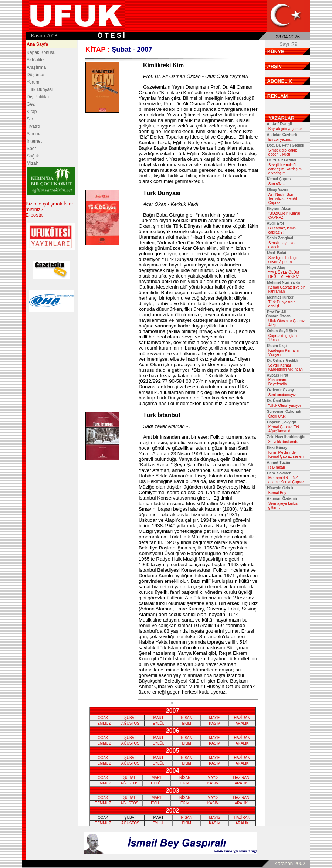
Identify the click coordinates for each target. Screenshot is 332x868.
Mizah (33, 163)
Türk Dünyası (40, 89)
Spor (31, 149)
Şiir (30, 119)
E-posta (34, 215)
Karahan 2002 (290, 863)
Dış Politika (38, 97)
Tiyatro (33, 126)
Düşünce (35, 75)
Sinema (34, 134)
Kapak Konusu (41, 52)
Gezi (31, 104)
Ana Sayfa (37, 44)
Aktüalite (35, 60)
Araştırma (36, 67)
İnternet (34, 141)
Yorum (33, 82)
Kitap (32, 112)
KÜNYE (276, 52)
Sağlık (33, 156)
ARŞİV (274, 66)
